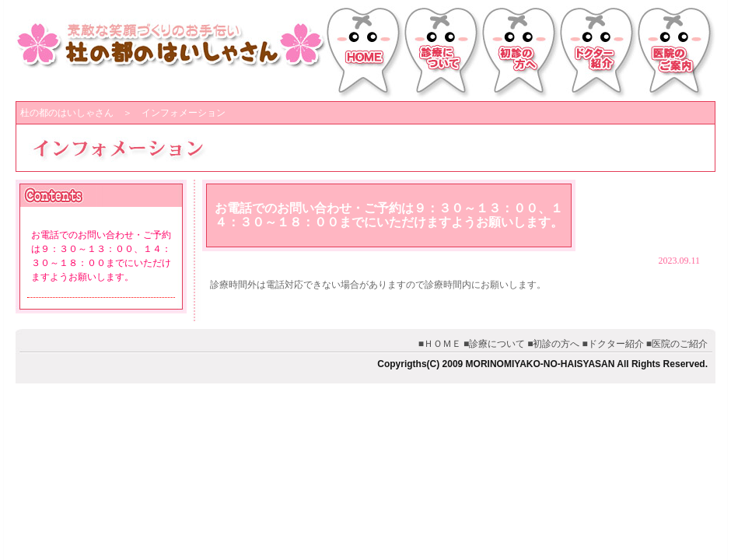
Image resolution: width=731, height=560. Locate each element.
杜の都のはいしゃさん (67, 113)
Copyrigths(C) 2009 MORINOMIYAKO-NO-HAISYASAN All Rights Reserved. (542, 364)
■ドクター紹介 (613, 344)
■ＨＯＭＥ (440, 344)
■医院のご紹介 (677, 344)
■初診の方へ (553, 344)
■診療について (494, 344)
